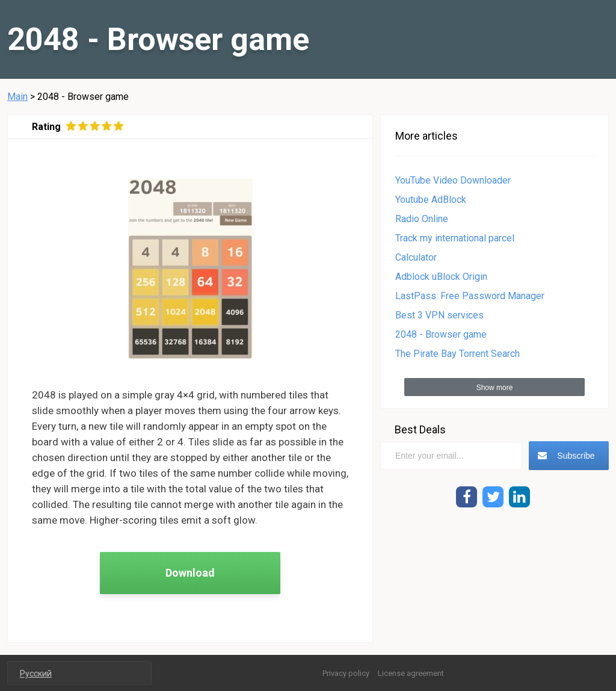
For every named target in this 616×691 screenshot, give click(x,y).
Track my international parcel (455, 238)
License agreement (411, 673)
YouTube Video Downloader (453, 180)
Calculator (416, 257)
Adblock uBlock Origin (441, 277)
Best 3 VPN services (439, 315)
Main (17, 97)
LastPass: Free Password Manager (470, 296)
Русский (36, 674)
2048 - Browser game (441, 334)
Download (190, 573)
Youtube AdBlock (431, 200)
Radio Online (422, 219)
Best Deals (420, 429)
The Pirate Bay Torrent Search (457, 354)
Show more (495, 388)
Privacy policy (346, 673)
